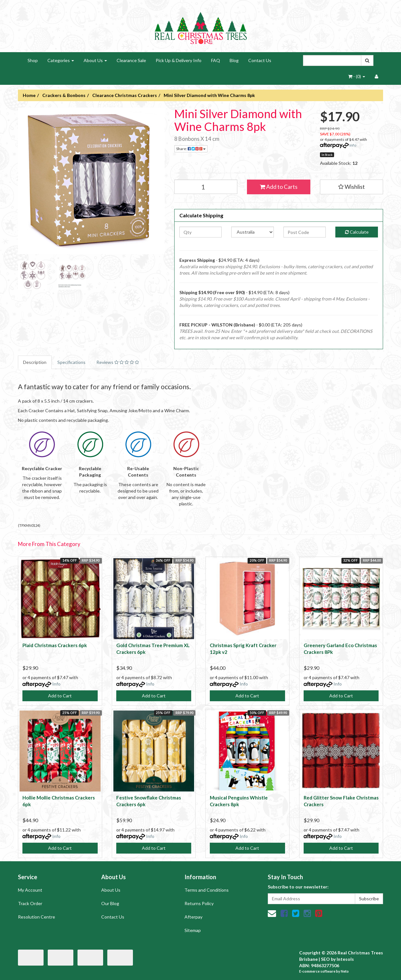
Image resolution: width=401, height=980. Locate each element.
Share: (191, 149)
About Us (95, 60)
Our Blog (110, 903)
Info (353, 145)
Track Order (30, 903)
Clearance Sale (131, 60)
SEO (325, 959)
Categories (61, 60)
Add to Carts (279, 187)
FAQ (216, 60)
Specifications (71, 362)
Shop (33, 60)
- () (357, 76)
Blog (234, 60)
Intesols (345, 959)
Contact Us (260, 60)
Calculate (357, 232)
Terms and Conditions (207, 890)
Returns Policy (199, 903)
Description (35, 362)
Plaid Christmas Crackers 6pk (55, 645)
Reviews (118, 362)
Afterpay (193, 917)
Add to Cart (60, 696)
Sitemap (193, 930)
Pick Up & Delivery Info (179, 60)
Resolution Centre (37, 917)
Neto (345, 971)
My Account (30, 890)
